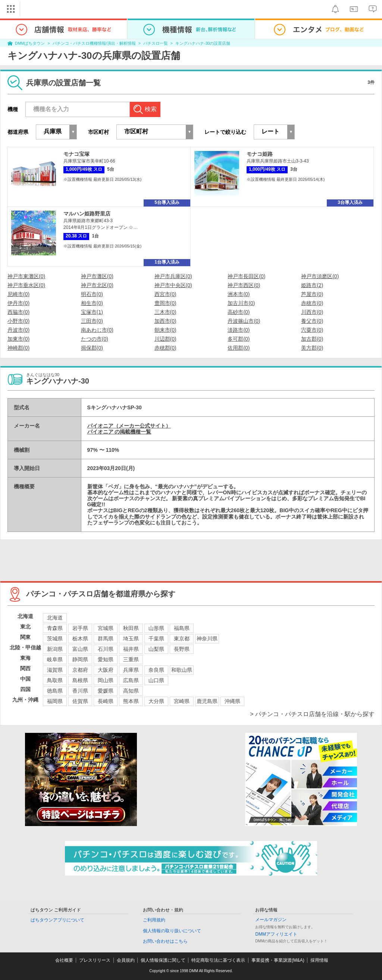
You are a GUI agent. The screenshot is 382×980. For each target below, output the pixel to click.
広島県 (131, 680)
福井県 (131, 649)
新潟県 (55, 649)
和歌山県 (182, 670)
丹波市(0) (18, 330)
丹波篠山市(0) (244, 321)
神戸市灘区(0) (97, 276)
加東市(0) (18, 339)
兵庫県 (131, 670)
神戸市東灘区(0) (26, 276)
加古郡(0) (312, 339)
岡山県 (106, 680)
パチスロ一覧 (156, 43)
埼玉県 (131, 639)
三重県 (131, 659)
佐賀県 (80, 701)
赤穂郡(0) (165, 348)
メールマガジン (271, 920)
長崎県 (106, 701)
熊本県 (131, 701)
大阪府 (106, 670)
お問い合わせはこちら (165, 941)
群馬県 (106, 639)
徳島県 (55, 691)
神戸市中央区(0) (173, 285)
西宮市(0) (165, 294)
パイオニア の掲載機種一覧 (119, 432)
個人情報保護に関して (163, 960)
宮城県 (106, 628)
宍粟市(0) (312, 330)
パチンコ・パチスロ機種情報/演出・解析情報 (94, 43)
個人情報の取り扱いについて (172, 931)
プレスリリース (95, 960)
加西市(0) (165, 321)
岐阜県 (55, 659)
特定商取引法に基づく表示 (218, 960)
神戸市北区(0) (97, 285)
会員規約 (126, 960)
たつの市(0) (95, 339)
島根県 (80, 680)
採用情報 (319, 960)
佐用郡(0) (239, 348)
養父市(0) (312, 321)
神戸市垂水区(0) (26, 285)
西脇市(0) (18, 312)
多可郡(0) (239, 339)
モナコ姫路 (260, 154)
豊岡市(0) (165, 303)
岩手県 (80, 628)
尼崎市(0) (18, 294)
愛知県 (106, 659)
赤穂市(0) (312, 303)
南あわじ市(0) (97, 330)
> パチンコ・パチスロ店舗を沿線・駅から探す (312, 714)
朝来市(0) (165, 330)
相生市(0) (92, 303)
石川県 (106, 649)
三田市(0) (92, 321)
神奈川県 (207, 639)
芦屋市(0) (312, 294)
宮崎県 (182, 701)
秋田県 (131, 628)
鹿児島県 (207, 701)
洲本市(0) (239, 294)
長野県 (182, 649)
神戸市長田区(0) (246, 276)
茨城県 (55, 639)
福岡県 (55, 701)
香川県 (80, 691)
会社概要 (64, 960)
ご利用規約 (154, 920)
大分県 (156, 701)
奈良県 (156, 670)
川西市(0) (312, 312)
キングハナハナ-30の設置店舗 (203, 43)
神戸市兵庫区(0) (173, 276)
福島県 (182, 628)
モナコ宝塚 (76, 154)
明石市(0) (92, 294)
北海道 (55, 618)
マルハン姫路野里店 (87, 214)
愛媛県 (106, 691)
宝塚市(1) (92, 312)
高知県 (131, 691)
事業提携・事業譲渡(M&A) (278, 960)
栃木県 (80, 639)
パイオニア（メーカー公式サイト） (129, 426)
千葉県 (156, 639)
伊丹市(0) (18, 303)
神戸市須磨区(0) (320, 276)
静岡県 (80, 659)
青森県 (55, 628)
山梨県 (156, 649)
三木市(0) (165, 312)
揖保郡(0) (92, 348)
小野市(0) (18, 321)
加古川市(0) (241, 303)
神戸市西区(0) (244, 285)
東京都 (182, 639)
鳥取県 (55, 680)
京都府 (80, 670)
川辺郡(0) (165, 339)
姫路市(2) (312, 285)
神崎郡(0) (18, 348)
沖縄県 (232, 701)
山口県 (156, 680)
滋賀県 (55, 670)
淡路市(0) (239, 330)
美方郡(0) (312, 348)
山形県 (156, 628)
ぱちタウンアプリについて (57, 920)
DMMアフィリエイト (276, 934)
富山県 (80, 649)
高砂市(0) (239, 312)
